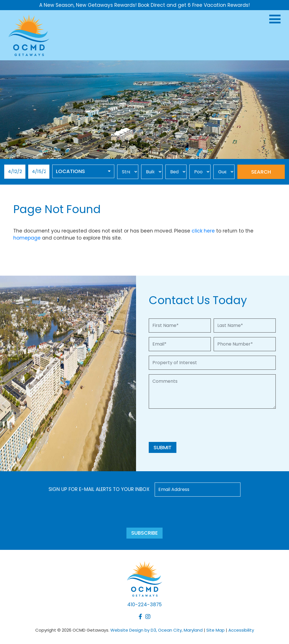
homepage (27, 238)
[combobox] (83, 171)
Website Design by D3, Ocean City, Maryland (156, 630)
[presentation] (192, 424)
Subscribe (144, 533)
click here (203, 231)
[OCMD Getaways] (29, 35)
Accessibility (241, 630)
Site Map (215, 630)
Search (261, 172)
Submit (163, 447)
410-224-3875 (144, 605)
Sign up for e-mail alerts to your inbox (99, 489)
